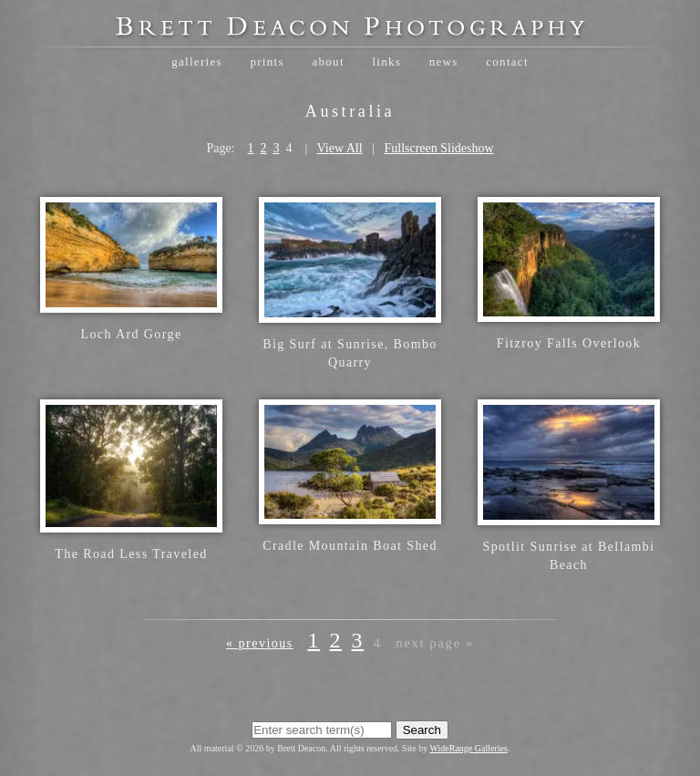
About (328, 62)
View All (340, 148)
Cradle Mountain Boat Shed (350, 546)
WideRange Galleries (469, 748)
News (444, 62)
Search (422, 730)
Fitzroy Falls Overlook (569, 343)
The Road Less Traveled (131, 554)
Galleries (197, 62)
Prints (267, 62)
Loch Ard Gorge (131, 334)
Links (386, 62)
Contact (507, 62)
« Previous (260, 643)
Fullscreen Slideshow (438, 148)
